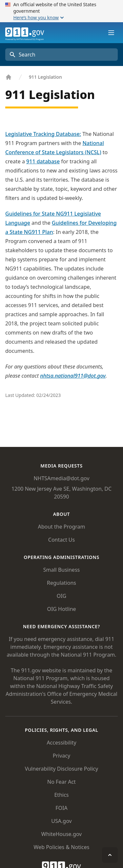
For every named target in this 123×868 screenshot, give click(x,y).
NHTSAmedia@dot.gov (61, 478)
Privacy (61, 756)
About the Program (61, 527)
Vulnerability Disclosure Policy (61, 769)
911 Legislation (45, 77)
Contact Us (61, 540)
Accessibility (61, 743)
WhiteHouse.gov (61, 834)
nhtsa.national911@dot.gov (73, 376)
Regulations (61, 583)
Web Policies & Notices (62, 847)
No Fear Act (61, 782)
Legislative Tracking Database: (43, 134)
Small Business (61, 570)
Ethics (61, 795)
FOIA (61, 808)
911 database (43, 161)
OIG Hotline (61, 609)
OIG (62, 596)
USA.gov (61, 821)
